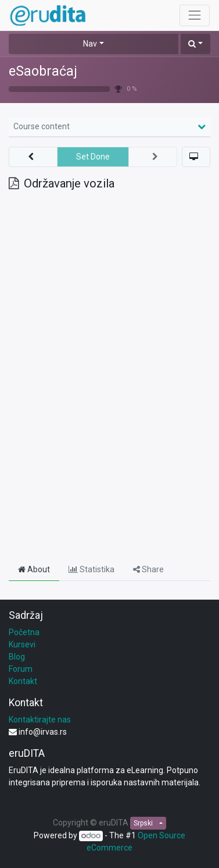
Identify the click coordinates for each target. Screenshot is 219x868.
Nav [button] (90, 44)
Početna (24, 632)
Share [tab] (148, 569)
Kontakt (23, 681)
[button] (195, 44)
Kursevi (22, 644)
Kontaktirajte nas (40, 720)
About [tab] (34, 569)
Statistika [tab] (91, 569)
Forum (21, 669)
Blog (17, 657)
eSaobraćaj (43, 71)
